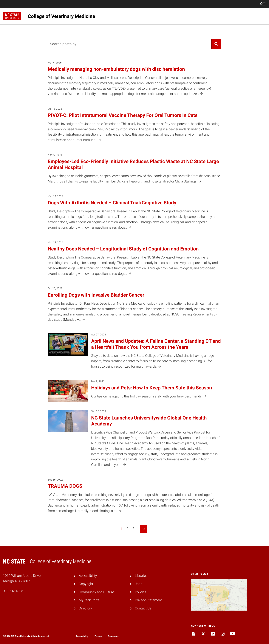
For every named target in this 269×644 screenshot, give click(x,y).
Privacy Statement (148, 600)
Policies (140, 592)
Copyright (86, 584)
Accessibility (88, 576)
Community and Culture (96, 592)
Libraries (141, 576)
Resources (113, 636)
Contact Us (143, 608)
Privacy (98, 636)
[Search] (216, 44)
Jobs (139, 584)
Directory (85, 608)
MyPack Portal (90, 600)
